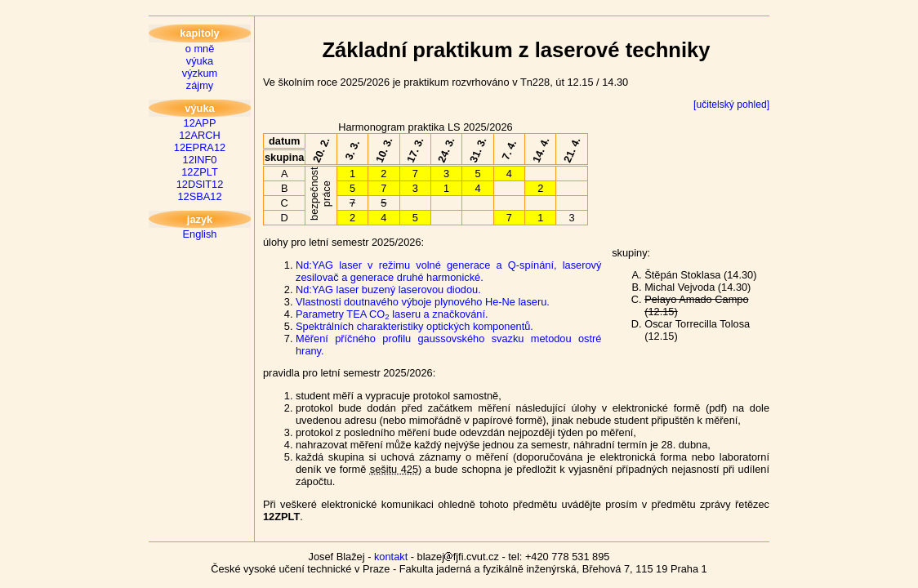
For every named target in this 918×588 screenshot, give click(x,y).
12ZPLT (200, 172)
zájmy (200, 85)
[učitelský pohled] (731, 105)
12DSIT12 (200, 184)
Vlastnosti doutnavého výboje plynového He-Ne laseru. (423, 302)
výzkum (200, 73)
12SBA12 (199, 196)
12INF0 (200, 160)
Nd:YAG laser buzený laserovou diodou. (388, 290)
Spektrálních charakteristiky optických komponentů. (414, 326)
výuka (200, 61)
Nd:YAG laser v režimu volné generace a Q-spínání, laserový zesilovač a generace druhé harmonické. (448, 271)
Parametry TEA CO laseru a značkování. (392, 314)
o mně (200, 49)
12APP (200, 123)
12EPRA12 (200, 147)
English (200, 234)
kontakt (391, 557)
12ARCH (200, 135)
